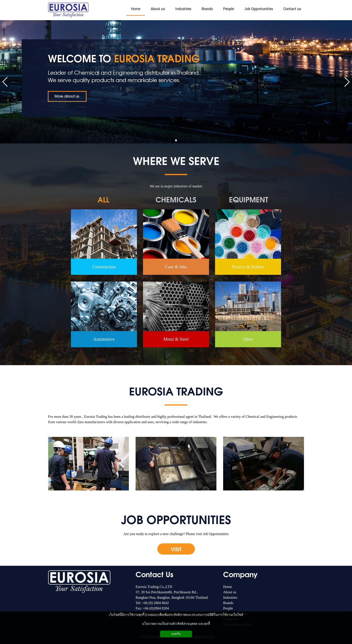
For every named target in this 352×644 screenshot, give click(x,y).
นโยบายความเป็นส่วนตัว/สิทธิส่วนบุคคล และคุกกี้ (176, 624)
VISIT (176, 549)
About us (230, 592)
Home (228, 587)
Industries (230, 597)
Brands (228, 603)
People (228, 608)
